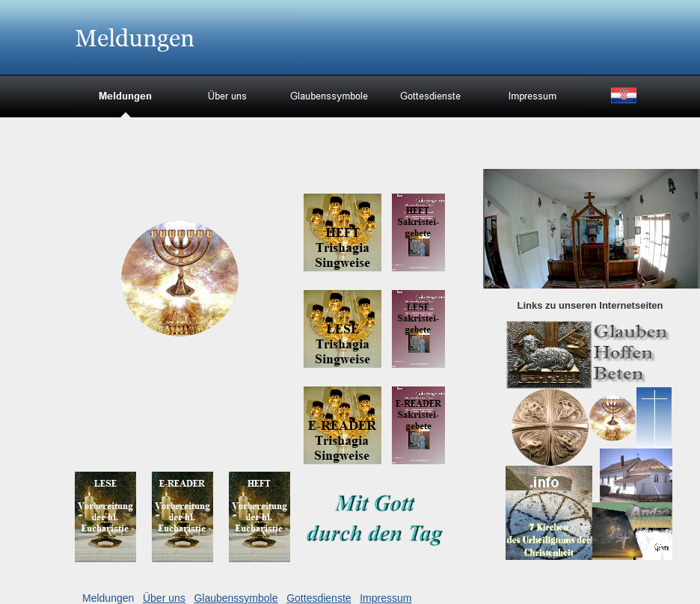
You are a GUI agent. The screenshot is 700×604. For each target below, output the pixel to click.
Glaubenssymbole (236, 598)
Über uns (164, 598)
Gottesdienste (319, 598)
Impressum (386, 598)
